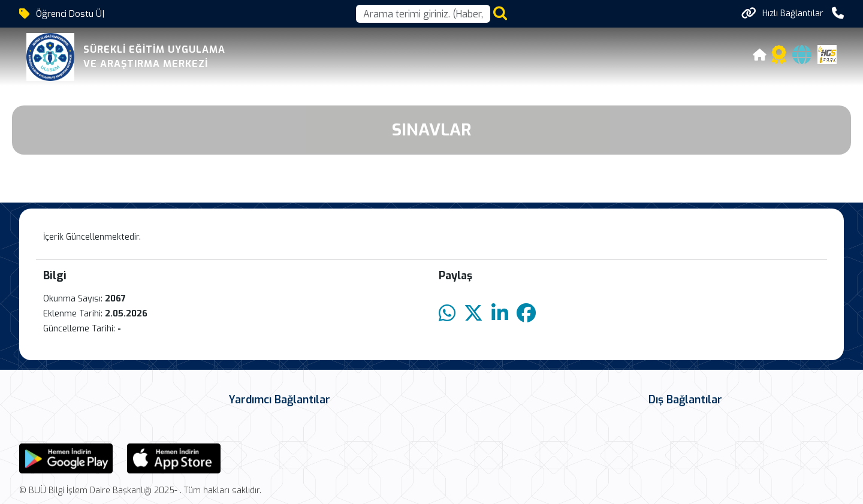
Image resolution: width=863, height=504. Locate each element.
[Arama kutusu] (423, 14)
